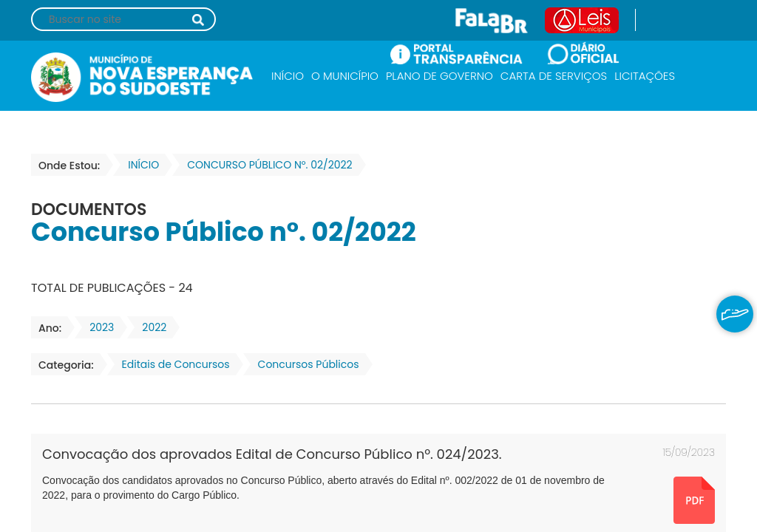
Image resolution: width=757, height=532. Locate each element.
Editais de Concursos (172, 364)
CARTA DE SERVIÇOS (554, 76)
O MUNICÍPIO (345, 76)
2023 (97, 327)
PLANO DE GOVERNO (439, 76)
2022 (150, 327)
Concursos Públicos (304, 364)
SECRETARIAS (310, 116)
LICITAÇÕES (645, 76)
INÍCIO (288, 76)
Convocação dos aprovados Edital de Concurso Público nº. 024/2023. (272, 454)
